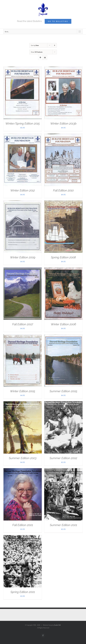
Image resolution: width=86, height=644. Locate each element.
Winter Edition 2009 (23, 257)
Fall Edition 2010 (63, 190)
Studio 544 (57, 625)
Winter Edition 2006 (63, 324)
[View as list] (45, 58)
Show (37, 52)
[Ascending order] (55, 45)
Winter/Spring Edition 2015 (23, 123)
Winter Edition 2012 (23, 190)
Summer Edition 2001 (63, 525)
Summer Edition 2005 (63, 391)
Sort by (35, 45)
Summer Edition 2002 (63, 458)
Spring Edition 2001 (23, 592)
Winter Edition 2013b (63, 123)
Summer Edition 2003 (23, 458)
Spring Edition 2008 (63, 257)
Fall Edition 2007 (23, 324)
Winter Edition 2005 (23, 391)
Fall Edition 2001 (23, 525)
